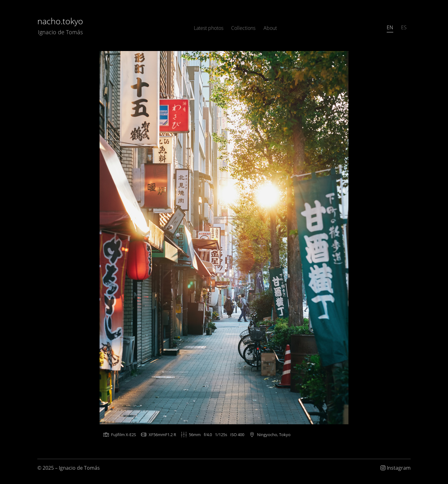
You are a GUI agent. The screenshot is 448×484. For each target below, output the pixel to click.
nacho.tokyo (60, 26)
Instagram (396, 468)
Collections (243, 28)
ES (404, 27)
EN (390, 27)
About (270, 28)
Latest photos (209, 28)
